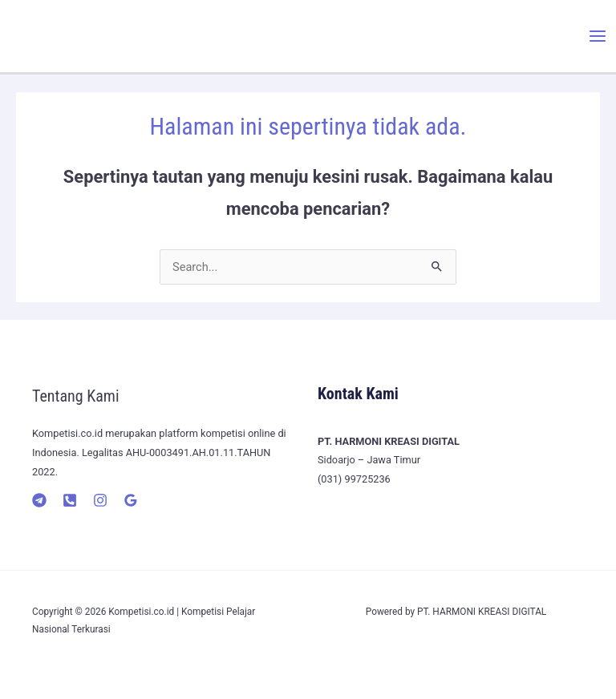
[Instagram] (100, 500)
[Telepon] (70, 500)
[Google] (131, 500)
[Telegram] (39, 500)
